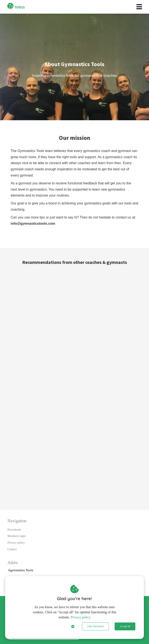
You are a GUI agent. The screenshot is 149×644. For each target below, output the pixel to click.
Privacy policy (81, 617)
